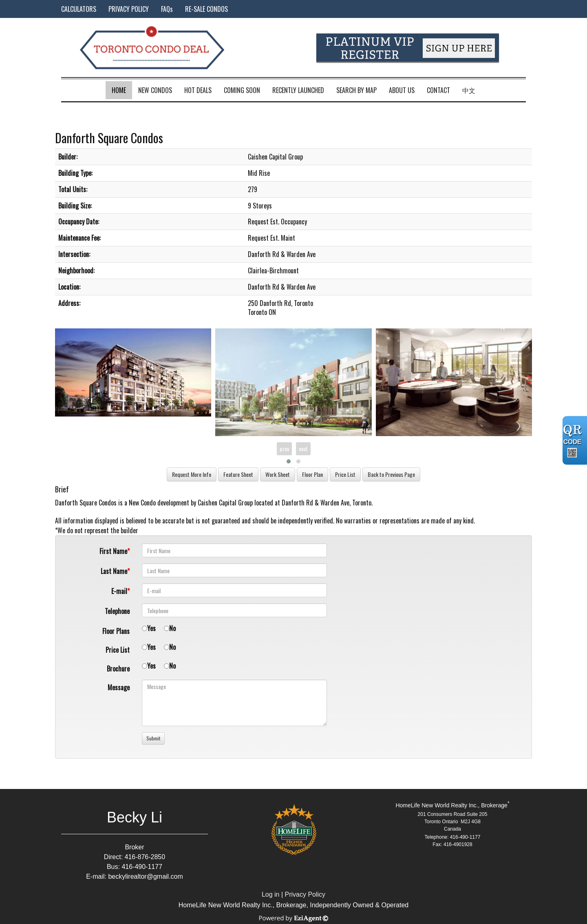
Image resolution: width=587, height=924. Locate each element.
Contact (438, 90)
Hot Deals (198, 90)
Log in (271, 894)
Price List (118, 650)
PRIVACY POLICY (129, 9)
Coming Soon (242, 90)
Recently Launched (298, 90)
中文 (469, 90)
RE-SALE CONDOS (206, 9)
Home (119, 90)
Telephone (117, 611)
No (172, 628)
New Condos (155, 90)
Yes (151, 628)
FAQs (167, 9)
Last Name (114, 571)
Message (119, 687)
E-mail (119, 591)
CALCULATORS (79, 9)
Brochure (118, 669)
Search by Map (356, 90)
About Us (402, 90)
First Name (113, 551)
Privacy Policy (305, 894)
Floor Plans (116, 631)
